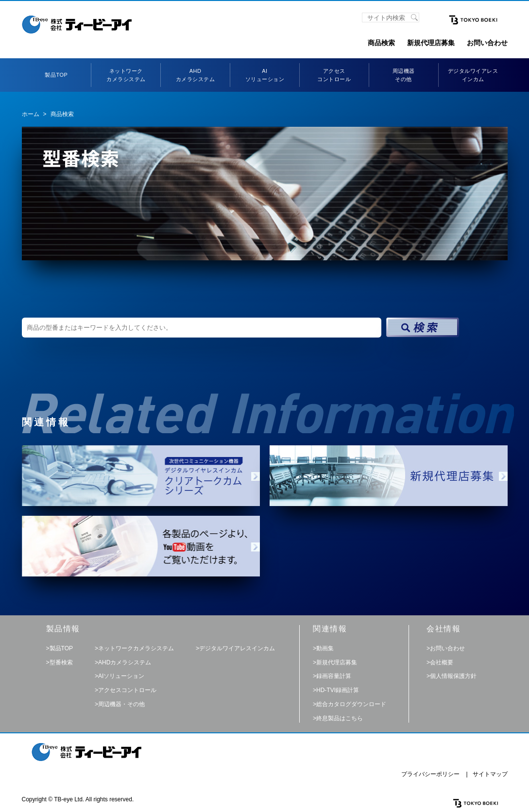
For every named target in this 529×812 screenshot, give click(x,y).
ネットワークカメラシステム (136, 648)
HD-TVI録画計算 (338, 690)
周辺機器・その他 (121, 704)
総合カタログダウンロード (351, 704)
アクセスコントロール (127, 690)
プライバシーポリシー (430, 774)
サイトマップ (490, 774)
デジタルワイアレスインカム (237, 648)
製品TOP (56, 75)
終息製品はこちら (340, 718)
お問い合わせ (487, 43)
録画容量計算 (334, 676)
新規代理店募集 (431, 43)
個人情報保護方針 (453, 676)
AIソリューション (121, 676)
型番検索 (61, 662)
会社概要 (442, 662)
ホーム (31, 114)
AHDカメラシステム (125, 662)
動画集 (325, 648)
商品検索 (381, 43)
